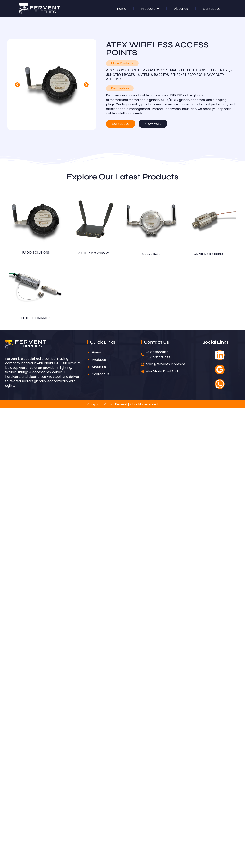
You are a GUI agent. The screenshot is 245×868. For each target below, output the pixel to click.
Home (122, 9)
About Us (181, 9)
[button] (17, 84)
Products (150, 9)
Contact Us (212, 9)
